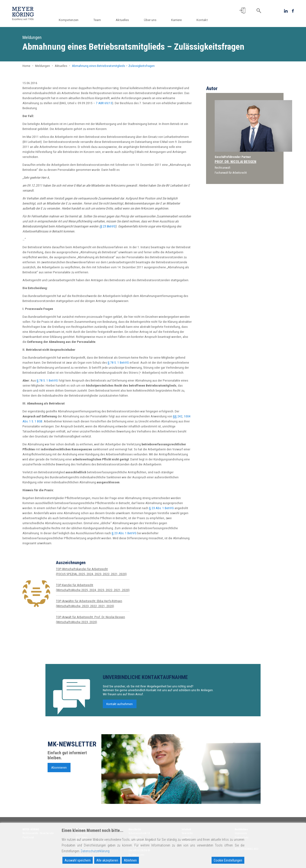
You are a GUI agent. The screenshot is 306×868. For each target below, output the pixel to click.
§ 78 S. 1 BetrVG (118, 362)
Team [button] (101, 20)
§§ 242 (178, 416)
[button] (242, 11)
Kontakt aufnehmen (120, 706)
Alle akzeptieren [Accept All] (107, 860)
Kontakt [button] (202, 20)
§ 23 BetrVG (108, 226)
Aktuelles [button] (125, 20)
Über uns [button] (152, 20)
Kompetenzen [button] (73, 20)
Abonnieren (59, 770)
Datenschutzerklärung (95, 851)
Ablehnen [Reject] (130, 860)
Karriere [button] (177, 20)
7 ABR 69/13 (104, 103)
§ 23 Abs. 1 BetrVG (161, 508)
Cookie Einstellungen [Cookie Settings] (228, 860)
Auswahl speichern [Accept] (78, 860)
